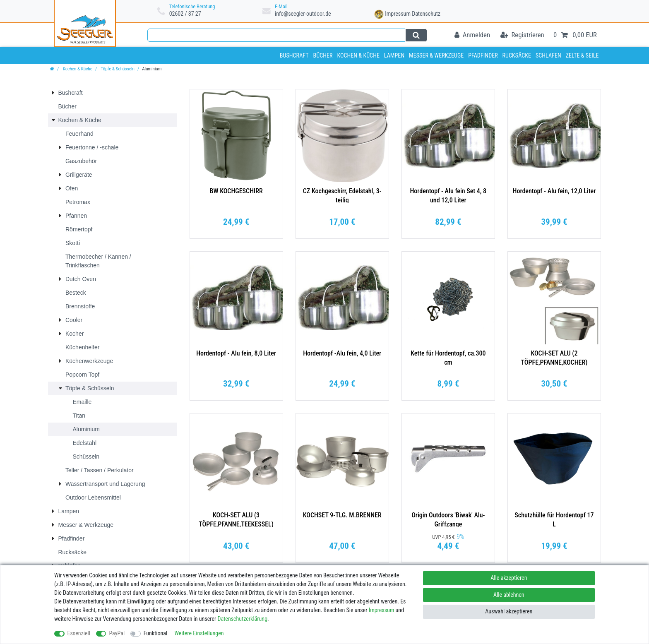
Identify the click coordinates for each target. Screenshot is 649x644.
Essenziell (79, 633)
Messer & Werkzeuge (436, 55)
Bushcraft (294, 55)
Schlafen (548, 55)
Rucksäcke (517, 55)
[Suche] (416, 35)
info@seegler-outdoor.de (303, 14)
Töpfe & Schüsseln (117, 69)
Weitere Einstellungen (199, 633)
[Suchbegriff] (276, 35)
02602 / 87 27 (185, 14)
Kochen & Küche (358, 55)
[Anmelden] (472, 35)
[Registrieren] (522, 35)
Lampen (394, 55)
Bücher (323, 55)
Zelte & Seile (582, 55)
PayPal (117, 633)
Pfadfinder (483, 55)
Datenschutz (426, 14)
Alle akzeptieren (509, 578)
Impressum (398, 14)
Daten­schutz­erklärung (243, 619)
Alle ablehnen (509, 595)
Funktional (156, 633)
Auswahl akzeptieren (509, 611)
